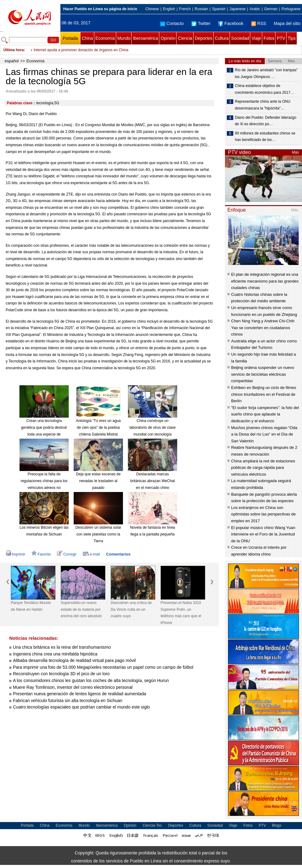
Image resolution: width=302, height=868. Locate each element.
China (87, 38)
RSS (259, 23)
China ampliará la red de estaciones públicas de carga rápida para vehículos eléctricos (263, 468)
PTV (281, 38)
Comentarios (118, 554)
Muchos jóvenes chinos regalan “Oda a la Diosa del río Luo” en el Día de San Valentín (264, 434)
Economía (105, 38)
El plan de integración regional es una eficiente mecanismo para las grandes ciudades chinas (265, 281)
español (12, 61)
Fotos (269, 38)
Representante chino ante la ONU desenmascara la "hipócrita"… (263, 105)
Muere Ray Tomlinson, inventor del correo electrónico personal (73, 687)
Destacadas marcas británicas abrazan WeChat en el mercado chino (153, 481)
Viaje (256, 38)
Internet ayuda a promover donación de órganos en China (81, 50)
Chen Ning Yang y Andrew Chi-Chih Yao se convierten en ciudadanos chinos (263, 328)
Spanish (219, 9)
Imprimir (16, 554)
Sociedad (240, 38)
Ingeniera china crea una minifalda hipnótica (55, 654)
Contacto (172, 23)
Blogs (277, 825)
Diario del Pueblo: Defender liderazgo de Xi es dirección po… (265, 121)
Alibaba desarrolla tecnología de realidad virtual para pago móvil (75, 660)
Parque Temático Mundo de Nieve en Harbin (31, 606)
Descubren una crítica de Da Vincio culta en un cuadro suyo (131, 609)
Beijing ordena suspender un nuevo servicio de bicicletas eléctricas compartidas (263, 374)
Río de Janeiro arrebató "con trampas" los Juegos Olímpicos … (266, 73)
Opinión (168, 38)
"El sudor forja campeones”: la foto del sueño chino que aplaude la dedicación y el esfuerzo (265, 414)
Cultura (222, 38)
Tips (292, 38)
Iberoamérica (145, 38)
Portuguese (291, 9)
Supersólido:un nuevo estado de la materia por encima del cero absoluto (81, 609)
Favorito (41, 554)
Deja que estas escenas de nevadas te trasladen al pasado (98, 481)
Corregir (67, 554)
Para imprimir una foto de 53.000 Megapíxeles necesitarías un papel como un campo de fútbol (103, 667)
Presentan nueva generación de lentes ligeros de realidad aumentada (80, 694)
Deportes (204, 38)
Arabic (255, 9)
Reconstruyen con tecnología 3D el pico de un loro (62, 674)
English (169, 9)
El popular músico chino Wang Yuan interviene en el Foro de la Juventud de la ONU (263, 534)
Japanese (238, 9)
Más (295, 152)
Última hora (14, 50)
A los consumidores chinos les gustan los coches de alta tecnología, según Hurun (91, 680)
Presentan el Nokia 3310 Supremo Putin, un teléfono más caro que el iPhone (181, 613)
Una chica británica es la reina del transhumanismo (62, 647)
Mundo (124, 38)
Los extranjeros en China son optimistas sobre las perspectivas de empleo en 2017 (263, 514)
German (271, 9)
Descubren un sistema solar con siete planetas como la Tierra (98, 534)
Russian (201, 9)
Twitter (201, 23)
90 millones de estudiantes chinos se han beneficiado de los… (265, 137)
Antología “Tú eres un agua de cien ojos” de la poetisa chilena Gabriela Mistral (98, 427)
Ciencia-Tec (152, 825)
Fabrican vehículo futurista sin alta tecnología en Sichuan (68, 701)
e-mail (92, 554)
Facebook (231, 23)
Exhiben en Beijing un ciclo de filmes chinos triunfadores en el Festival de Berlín (264, 394)
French (185, 9)
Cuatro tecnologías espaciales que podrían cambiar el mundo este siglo (81, 707)
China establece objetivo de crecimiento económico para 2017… (264, 89)
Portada (70, 38)
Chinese (152, 9)
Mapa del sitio (287, 23)
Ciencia (185, 38)
